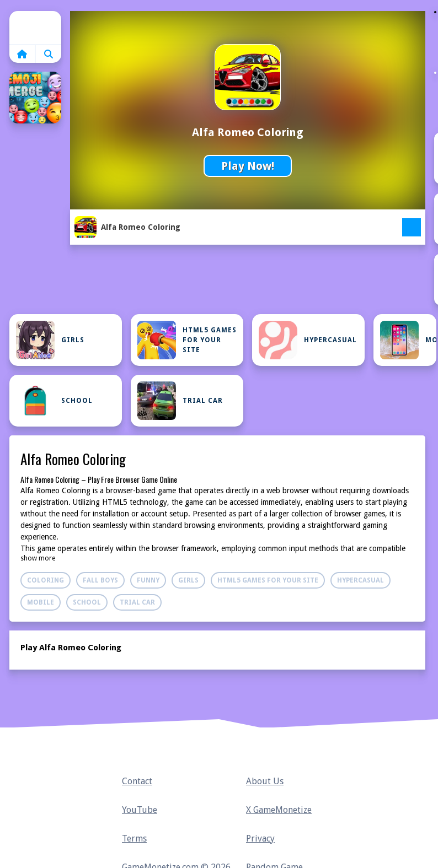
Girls (50, 340)
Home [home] (35, 28)
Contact (137, 781)
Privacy (260, 839)
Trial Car (180, 401)
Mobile (408, 340)
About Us (265, 781)
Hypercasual (308, 340)
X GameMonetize (279, 810)
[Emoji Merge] (35, 98)
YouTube (140, 810)
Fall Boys (100, 580)
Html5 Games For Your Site (187, 340)
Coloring (46, 580)
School (54, 401)
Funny (148, 580)
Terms (134, 839)
